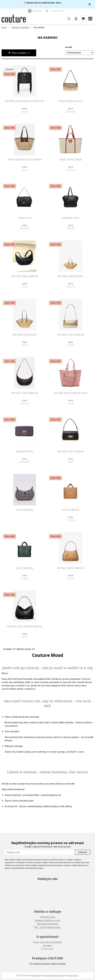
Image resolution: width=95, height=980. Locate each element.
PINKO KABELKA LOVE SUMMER (25, 160)
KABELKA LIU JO (71, 218)
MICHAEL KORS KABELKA (25, 276)
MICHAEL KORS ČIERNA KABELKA (25, 626)
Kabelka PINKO (25, 451)
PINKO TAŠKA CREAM (71, 160)
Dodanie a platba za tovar (48, 920)
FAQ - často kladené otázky (48, 927)
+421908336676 (57, 11)
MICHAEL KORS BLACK (25, 335)
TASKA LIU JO (25, 218)
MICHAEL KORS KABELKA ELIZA (71, 393)
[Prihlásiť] (76, 19)
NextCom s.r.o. (73, 975)
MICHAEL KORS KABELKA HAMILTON (25, 101)
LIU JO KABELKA (25, 510)
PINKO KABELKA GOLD (70, 101)
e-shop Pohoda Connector (54, 975)
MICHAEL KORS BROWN (71, 276)
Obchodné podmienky (48, 924)
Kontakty (47, 945)
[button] (69, 19)
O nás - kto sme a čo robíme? (47, 942)
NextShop (37, 975)
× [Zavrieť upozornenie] (90, 4)
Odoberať (82, 852)
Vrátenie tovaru (48, 917)
